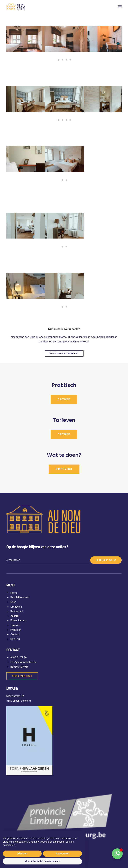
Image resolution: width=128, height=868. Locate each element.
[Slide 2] (62, 60)
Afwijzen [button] (22, 854)
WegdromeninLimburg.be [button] (64, 353)
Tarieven (15, 625)
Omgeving (16, 607)
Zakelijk (15, 616)
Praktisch (16, 630)
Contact (15, 634)
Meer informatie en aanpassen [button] (42, 861)
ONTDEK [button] (59, 434)
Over (13, 602)
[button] (120, 7)
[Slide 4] (70, 60)
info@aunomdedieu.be (23, 662)
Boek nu (15, 639)
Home (14, 593)
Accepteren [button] (62, 854)
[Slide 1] (59, 60)
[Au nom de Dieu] (16, 7)
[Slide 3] (66, 60)
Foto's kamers (19, 620)
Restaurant (17, 611)
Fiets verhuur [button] (22, 676)
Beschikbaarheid (20, 597)
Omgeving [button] (69, 469)
